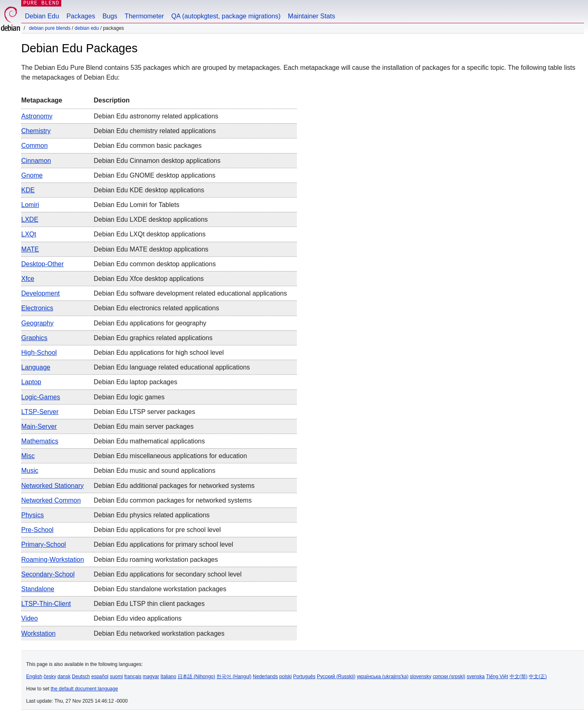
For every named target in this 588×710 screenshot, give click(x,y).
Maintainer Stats (312, 16)
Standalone (38, 589)
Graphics (34, 338)
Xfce (28, 279)
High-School (39, 353)
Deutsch (81, 677)
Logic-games (41, 397)
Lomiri (30, 205)
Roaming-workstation (53, 560)
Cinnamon (36, 161)
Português (304, 677)
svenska (476, 677)
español (100, 677)
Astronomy (37, 116)
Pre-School (37, 530)
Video (30, 618)
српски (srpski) (449, 677)
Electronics (37, 308)
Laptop (31, 382)
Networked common (51, 500)
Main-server (39, 426)
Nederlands (265, 677)
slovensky (421, 677)
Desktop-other (42, 264)
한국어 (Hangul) (234, 677)
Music (30, 471)
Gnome (32, 175)
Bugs (110, 16)
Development (40, 293)
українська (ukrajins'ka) (383, 677)
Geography (37, 323)
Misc (28, 456)
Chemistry (36, 131)
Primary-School (43, 544)
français (133, 677)
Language (36, 367)
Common (35, 146)
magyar (151, 677)
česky (50, 677)
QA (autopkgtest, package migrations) (226, 16)
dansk (64, 677)
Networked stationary (52, 486)
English (34, 677)
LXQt (29, 234)
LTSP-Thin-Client (46, 604)
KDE (28, 190)
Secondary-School (48, 574)
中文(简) (519, 677)
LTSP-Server (40, 412)
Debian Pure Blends (50, 28)
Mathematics (40, 441)
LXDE (30, 219)
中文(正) (538, 677)
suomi (116, 677)
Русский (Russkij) (336, 677)
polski (286, 677)
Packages (81, 16)
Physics (32, 515)
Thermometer (144, 16)
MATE (30, 249)
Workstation (38, 633)
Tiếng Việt (497, 677)
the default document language (84, 689)
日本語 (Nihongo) (196, 677)
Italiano (168, 677)
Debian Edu (42, 16)
